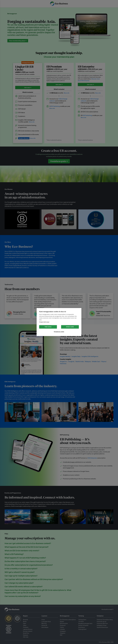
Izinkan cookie (70, 327)
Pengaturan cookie (59, 332)
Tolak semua (48, 327)
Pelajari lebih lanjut (44, 322)
